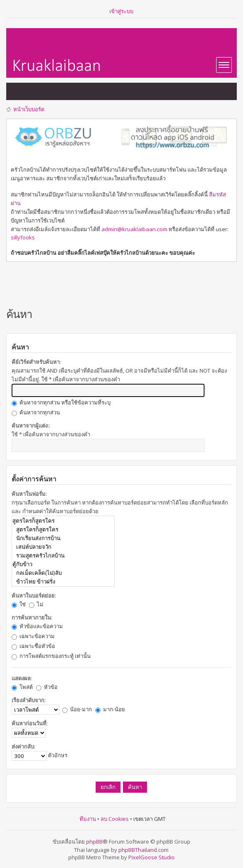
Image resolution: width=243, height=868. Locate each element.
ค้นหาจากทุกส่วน (36, 412)
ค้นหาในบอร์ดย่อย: (34, 595)
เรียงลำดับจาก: (29, 700)
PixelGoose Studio (152, 857)
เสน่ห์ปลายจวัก (63, 547)
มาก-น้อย (110, 709)
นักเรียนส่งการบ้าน (63, 538)
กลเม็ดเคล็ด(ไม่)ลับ (63, 573)
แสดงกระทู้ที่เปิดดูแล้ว (34, 91)
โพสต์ (22, 687)
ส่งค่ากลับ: (23, 746)
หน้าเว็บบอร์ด (29, 109)
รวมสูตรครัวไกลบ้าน (63, 556)
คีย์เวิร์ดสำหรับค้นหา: (36, 362)
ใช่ (19, 604)
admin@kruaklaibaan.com (134, 229)
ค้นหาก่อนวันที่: (30, 723)
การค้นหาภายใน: (32, 617)
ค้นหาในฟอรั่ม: (29, 494)
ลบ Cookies (115, 819)
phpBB (94, 842)
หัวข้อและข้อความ (37, 626)
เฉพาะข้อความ (33, 636)
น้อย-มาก (77, 709)
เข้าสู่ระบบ (121, 11)
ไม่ (36, 604)
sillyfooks (23, 237)
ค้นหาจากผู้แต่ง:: (31, 426)
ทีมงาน (88, 819)
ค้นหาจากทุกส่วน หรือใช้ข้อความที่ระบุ (61, 402)
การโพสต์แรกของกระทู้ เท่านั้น (51, 656)
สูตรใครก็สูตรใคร (63, 521)
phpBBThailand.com (143, 850)
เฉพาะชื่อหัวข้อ (33, 646)
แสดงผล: (22, 678)
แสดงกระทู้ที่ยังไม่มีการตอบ (17, 91)
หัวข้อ (47, 687)
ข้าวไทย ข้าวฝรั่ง (63, 582)
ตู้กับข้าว (63, 564)
